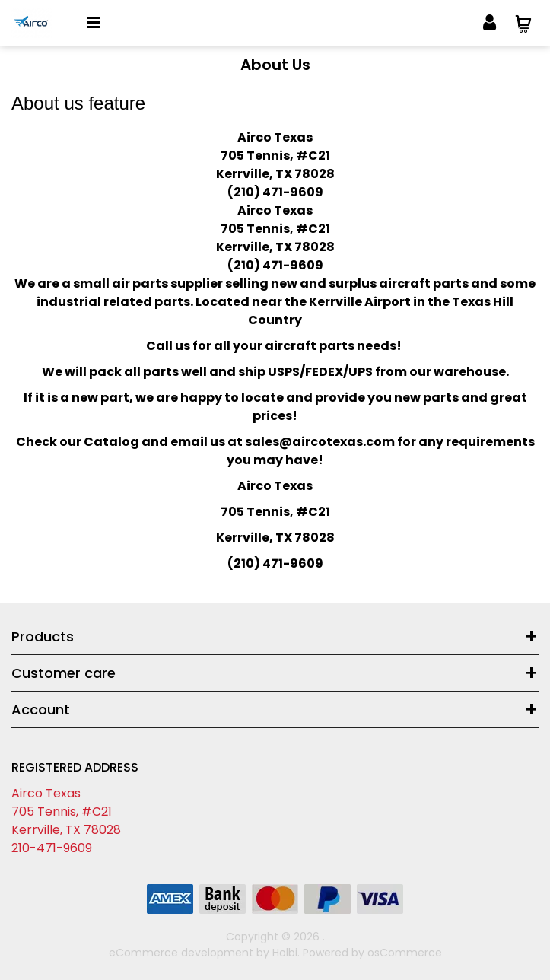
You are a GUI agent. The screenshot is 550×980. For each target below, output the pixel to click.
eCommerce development (181, 953)
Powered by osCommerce (372, 953)
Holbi (285, 953)
